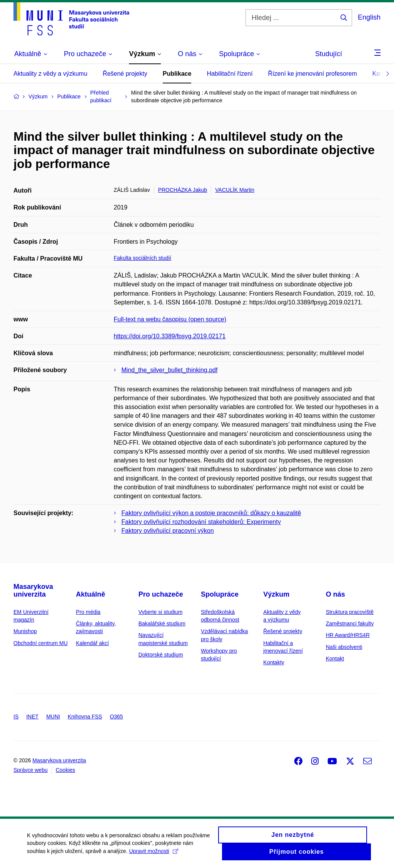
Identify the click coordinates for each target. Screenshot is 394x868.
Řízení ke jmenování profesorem (313, 74)
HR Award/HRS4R (348, 635)
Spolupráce (220, 594)
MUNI (53, 717)
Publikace (177, 74)
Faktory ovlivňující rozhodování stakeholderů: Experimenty (201, 522)
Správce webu (31, 770)
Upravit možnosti (153, 855)
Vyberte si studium (161, 612)
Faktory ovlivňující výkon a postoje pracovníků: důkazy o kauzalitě (211, 513)
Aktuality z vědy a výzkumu (50, 74)
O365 (116, 717)
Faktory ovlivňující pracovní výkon (168, 531)
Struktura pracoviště (350, 612)
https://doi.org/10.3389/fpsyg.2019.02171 (170, 336)
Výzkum (276, 594)
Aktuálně (90, 594)
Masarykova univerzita (33, 590)
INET (32, 717)
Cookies (66, 770)
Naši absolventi (344, 647)
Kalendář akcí (92, 643)
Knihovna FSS (85, 717)
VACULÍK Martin (235, 190)
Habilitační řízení (230, 74)
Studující (329, 54)
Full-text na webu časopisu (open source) (170, 319)
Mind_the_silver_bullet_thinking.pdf (170, 370)
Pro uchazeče (161, 594)
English (369, 17)
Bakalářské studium (162, 624)
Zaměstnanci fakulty (350, 624)
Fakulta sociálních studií (143, 258)
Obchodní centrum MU (41, 643)
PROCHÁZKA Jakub (183, 190)
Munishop (25, 631)
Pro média (88, 612)
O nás (336, 594)
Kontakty (274, 662)
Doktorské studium (161, 655)
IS (16, 717)
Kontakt (335, 658)
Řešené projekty (125, 74)
